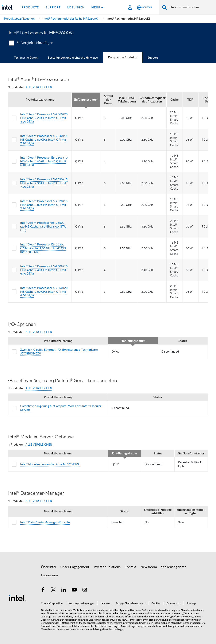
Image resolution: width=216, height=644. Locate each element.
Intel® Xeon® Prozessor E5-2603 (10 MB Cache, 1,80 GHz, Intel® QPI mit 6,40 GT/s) (44, 161)
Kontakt (131, 567)
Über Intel (49, 567)
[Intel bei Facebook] (43, 590)
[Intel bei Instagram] (85, 590)
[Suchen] (164, 7)
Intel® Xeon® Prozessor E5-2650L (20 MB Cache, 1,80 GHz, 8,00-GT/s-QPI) (44, 226)
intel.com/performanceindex (176, 616)
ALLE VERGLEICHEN (39, 87)
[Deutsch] (144, 7)
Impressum (49, 575)
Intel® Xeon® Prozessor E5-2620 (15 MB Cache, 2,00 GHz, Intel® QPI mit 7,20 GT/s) (44, 205)
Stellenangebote (174, 567)
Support (153, 58)
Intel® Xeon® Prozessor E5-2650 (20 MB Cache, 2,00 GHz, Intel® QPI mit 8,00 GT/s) (44, 292)
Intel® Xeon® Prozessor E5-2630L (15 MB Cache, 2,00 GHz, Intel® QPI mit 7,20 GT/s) (43, 248)
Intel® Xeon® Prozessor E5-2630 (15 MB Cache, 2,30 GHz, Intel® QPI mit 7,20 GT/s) (44, 183)
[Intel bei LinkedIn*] (64, 590)
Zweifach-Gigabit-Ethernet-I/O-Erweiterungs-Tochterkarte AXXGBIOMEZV (59, 352)
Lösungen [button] (76, 7)
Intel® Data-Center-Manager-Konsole (45, 522)
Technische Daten (26, 58)
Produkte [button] (30, 7)
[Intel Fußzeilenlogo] (17, 598)
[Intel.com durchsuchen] (191, 7)
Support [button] (53, 7)
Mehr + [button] (97, 7)
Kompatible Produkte (123, 57)
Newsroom (149, 567)
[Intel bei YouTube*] (74, 590)
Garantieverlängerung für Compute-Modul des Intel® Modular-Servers (61, 408)
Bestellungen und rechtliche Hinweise (73, 58)
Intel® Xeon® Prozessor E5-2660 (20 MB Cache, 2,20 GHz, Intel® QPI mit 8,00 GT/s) (44, 118)
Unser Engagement (75, 567)
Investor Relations (107, 567)
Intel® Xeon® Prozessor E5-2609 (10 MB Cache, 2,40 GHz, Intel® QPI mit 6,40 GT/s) (44, 270)
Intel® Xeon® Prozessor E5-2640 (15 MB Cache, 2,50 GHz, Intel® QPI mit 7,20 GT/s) (44, 139)
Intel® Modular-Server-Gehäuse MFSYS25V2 (50, 464)
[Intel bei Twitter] (53, 590)
